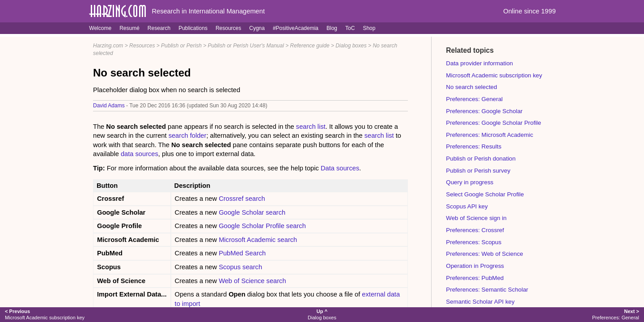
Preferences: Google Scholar (484, 111)
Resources (228, 28)
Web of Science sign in (476, 218)
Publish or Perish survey (478, 171)
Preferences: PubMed (475, 278)
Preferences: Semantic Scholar (487, 290)
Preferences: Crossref (475, 230)
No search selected (471, 87)
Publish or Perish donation (481, 159)
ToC (350, 28)
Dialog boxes (351, 46)
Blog (332, 28)
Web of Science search (252, 281)
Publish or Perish (181, 46)
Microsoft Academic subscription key (494, 75)
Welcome (100, 28)
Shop (369, 28)
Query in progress (470, 182)
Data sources (340, 168)
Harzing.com (108, 46)
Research (159, 28)
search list (311, 127)
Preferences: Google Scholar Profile (494, 123)
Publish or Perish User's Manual (246, 46)
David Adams (109, 106)
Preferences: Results (474, 146)
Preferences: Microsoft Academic (489, 135)
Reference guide (310, 46)
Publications (193, 28)
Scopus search (240, 267)
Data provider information (479, 63)
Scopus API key (467, 206)
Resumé (129, 28)
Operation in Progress (475, 266)
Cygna (257, 28)
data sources (140, 154)
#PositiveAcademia (296, 28)
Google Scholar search (252, 212)
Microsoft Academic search (258, 240)
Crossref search (242, 199)
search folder (188, 136)
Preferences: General (474, 99)
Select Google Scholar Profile (485, 194)
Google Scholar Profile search (262, 226)
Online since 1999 (529, 11)
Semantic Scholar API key (480, 302)
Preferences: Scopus (474, 242)
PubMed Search (242, 253)
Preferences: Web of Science (484, 254)
